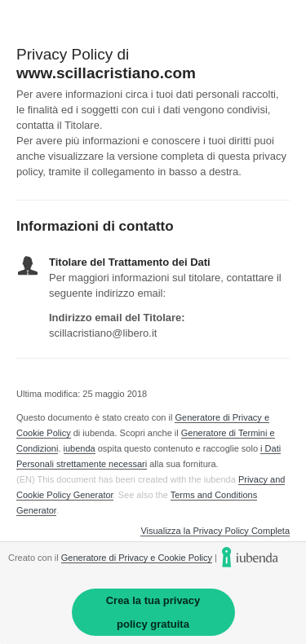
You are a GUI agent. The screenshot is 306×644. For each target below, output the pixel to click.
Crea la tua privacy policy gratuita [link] (153, 612)
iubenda (80, 448)
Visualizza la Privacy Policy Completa (215, 531)
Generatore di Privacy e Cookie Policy (137, 558)
